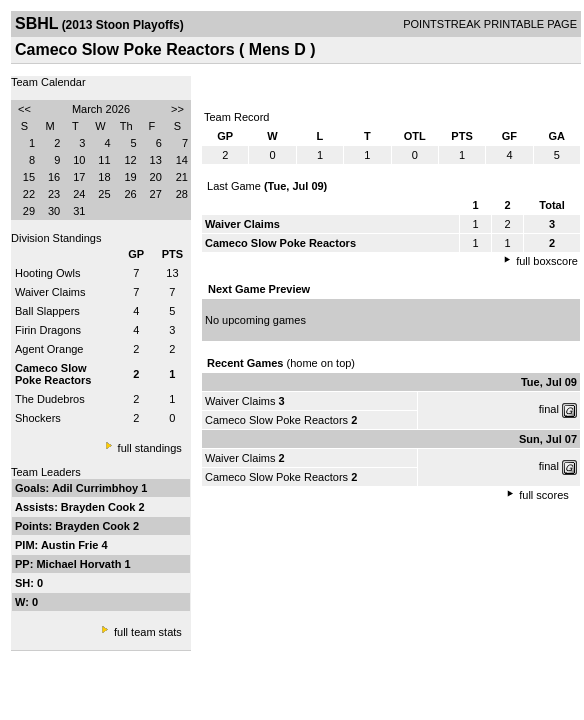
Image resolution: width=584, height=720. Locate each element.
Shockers (38, 418)
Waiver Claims (50, 292)
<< (24, 109)
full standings (150, 448)
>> (177, 109)
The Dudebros (50, 399)
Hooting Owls (47, 273)
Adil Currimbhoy (96, 488)
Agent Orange (49, 349)
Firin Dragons (48, 330)
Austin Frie (71, 545)
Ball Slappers (47, 311)
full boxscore (547, 261)
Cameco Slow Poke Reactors (276, 420)
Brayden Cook (100, 507)
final (549, 409)
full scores (544, 495)
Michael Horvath (80, 564)
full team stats (148, 632)
